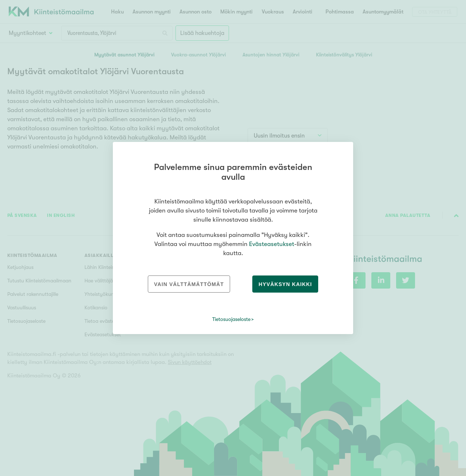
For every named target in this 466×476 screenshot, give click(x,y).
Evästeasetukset (272, 244)
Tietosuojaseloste (231, 319)
